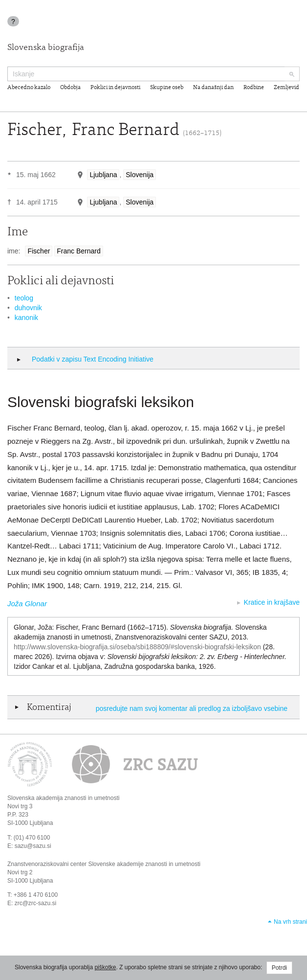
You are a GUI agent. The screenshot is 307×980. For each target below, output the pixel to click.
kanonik (26, 318)
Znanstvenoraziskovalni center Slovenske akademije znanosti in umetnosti (104, 864)
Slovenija (140, 175)
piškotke (105, 967)
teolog (24, 298)
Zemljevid (286, 88)
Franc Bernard (78, 251)
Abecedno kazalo (29, 88)
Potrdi (279, 968)
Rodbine (254, 88)
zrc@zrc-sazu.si (36, 903)
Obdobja (70, 88)
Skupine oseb (167, 88)
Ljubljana (103, 175)
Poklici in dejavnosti (115, 88)
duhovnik (28, 308)
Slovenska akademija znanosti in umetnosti (63, 798)
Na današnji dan (213, 88)
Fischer (39, 251)
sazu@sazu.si (33, 846)
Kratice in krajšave (272, 602)
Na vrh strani (290, 922)
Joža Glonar (27, 604)
